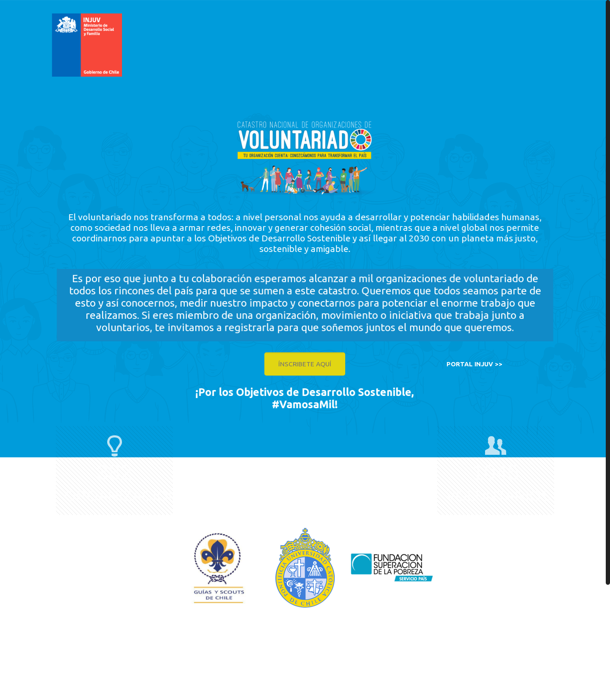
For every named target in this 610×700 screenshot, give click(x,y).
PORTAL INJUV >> (474, 364)
